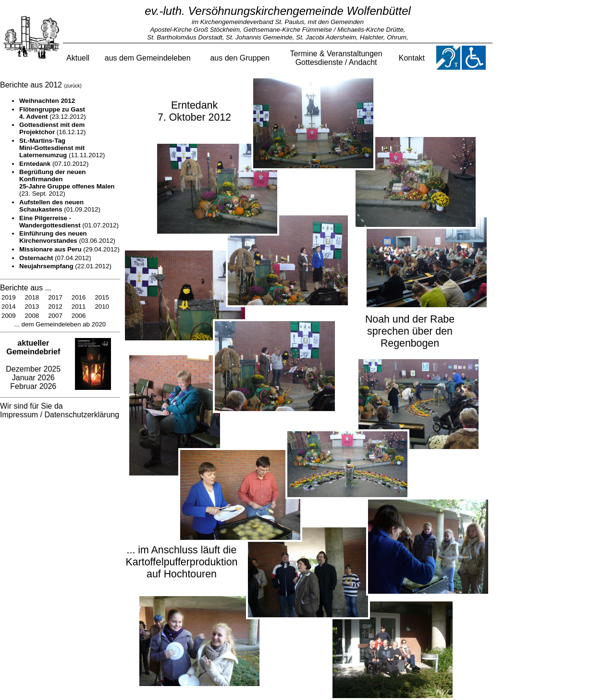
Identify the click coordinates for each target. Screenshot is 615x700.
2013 (32, 306)
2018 (32, 297)
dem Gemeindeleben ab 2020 (63, 324)
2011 (79, 306)
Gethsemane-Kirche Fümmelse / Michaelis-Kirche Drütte (324, 30)
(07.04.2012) (55, 258)
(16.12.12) (53, 128)
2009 (9, 316)
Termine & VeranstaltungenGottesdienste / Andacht (336, 58)
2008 (32, 316)
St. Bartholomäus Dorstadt (184, 37)
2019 (9, 297)
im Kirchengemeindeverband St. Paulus (248, 22)
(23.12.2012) (53, 113)
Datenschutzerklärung (82, 415)
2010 (102, 306)
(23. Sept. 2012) (67, 183)
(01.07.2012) (69, 222)
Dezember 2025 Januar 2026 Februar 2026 (33, 365)
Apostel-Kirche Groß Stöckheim (195, 30)
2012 (55, 306)
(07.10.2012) (54, 164)
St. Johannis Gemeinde (259, 37)
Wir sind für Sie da (31, 406)
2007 (55, 316)
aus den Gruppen (240, 58)
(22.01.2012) (65, 266)
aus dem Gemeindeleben (148, 58)
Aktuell (78, 58)
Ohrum (397, 37)
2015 (102, 297)
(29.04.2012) (69, 249)
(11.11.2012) (62, 148)
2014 (9, 306)
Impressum (19, 415)
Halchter (372, 37)
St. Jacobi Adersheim (326, 37)
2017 (55, 297)
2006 (79, 316)
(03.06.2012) (67, 237)
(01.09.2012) (60, 206)
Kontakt (412, 58)
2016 (79, 297)
